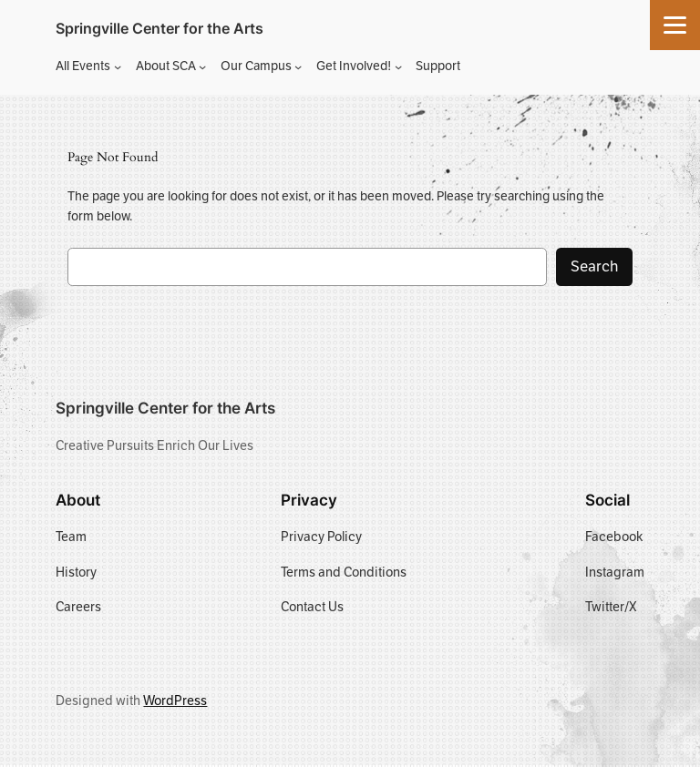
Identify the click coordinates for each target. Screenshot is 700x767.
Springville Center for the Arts (160, 28)
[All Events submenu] (118, 66)
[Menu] (675, 25)
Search (594, 266)
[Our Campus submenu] (298, 66)
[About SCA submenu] (202, 66)
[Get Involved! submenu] (398, 66)
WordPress (175, 701)
